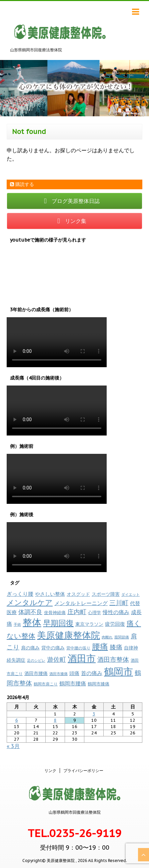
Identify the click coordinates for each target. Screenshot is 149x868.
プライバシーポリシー (83, 771)
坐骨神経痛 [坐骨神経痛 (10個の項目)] (55, 613)
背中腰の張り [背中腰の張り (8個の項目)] (78, 648)
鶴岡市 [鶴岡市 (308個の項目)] (118, 671)
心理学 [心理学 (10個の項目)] (94, 613)
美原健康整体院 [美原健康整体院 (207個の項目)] (68, 635)
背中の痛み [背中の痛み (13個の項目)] (53, 648)
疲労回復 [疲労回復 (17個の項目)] (115, 624)
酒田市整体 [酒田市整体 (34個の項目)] (113, 659)
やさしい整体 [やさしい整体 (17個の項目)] (50, 594)
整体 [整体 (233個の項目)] (32, 622)
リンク (50, 771)
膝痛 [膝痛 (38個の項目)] (116, 647)
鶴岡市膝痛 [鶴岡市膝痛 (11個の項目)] (98, 684)
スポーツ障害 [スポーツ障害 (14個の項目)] (106, 594)
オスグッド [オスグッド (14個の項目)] (78, 594)
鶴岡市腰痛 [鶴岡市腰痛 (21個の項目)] (73, 683)
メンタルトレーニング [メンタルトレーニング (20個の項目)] (81, 603)
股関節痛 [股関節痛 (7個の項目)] (122, 637)
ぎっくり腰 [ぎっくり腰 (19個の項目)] (20, 594)
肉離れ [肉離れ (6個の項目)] (107, 637)
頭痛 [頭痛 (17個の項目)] (74, 673)
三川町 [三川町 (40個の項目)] (119, 603)
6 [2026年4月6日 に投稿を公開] (17, 720)
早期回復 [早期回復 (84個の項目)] (58, 623)
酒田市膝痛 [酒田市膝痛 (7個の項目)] (58, 674)
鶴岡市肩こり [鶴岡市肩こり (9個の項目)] (46, 684)
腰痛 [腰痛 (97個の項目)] (100, 647)
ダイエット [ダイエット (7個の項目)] (130, 594)
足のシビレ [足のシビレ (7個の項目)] (36, 660)
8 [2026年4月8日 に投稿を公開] (55, 720)
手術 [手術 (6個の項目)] (17, 624)
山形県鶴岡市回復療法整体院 (75, 812)
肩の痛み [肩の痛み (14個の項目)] (30, 648)
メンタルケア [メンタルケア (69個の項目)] (30, 602)
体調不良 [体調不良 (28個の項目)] (30, 612)
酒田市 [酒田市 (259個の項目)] (82, 658)
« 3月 (13, 746)
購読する (22, 184)
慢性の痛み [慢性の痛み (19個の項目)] (116, 612)
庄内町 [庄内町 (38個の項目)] (77, 612)
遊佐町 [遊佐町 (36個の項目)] (56, 659)
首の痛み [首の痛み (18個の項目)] (92, 673)
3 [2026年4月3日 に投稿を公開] (94, 714)
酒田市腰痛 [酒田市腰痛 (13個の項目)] (36, 673)
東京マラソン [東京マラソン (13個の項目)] (89, 624)
